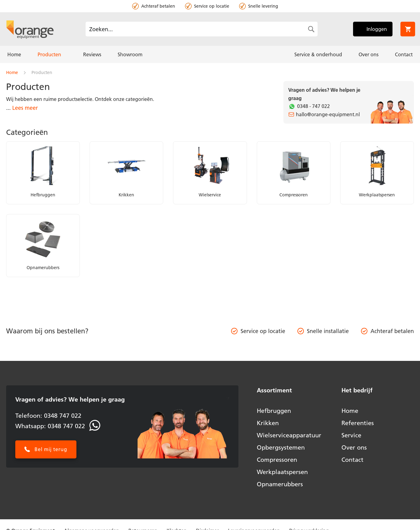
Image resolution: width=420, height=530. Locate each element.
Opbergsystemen (281, 447)
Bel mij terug (51, 449)
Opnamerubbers (280, 484)
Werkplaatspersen (282, 472)
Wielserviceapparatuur (289, 435)
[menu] (210, 54)
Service (351, 435)
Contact (352, 460)
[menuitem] (14, 54)
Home (13, 72)
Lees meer (25, 108)
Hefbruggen (274, 411)
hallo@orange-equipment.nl (328, 114)
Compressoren (277, 460)
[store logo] (30, 29)
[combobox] (202, 29)
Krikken (268, 423)
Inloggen (377, 29)
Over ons (354, 447)
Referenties (358, 423)
